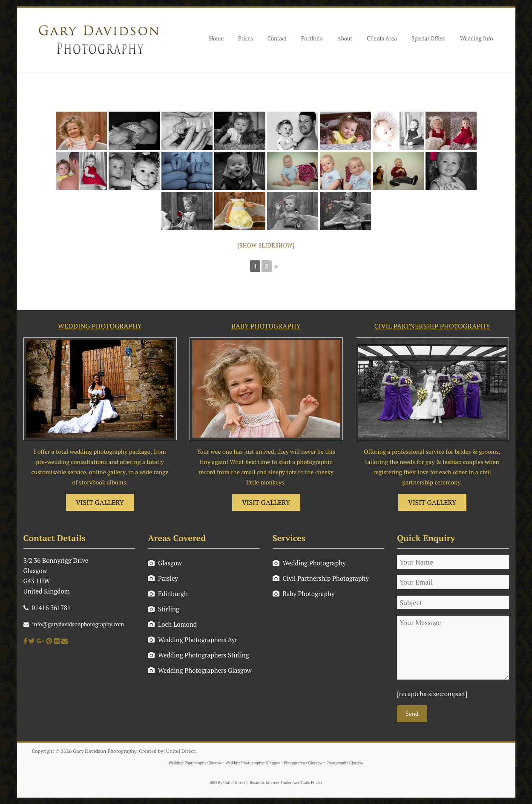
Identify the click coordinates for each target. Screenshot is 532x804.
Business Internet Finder (270, 783)
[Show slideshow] (266, 245)
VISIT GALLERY (100, 502)
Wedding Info (477, 38)
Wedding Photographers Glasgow (200, 670)
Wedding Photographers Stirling (198, 655)
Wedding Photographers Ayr (193, 640)
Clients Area (382, 38)
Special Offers (428, 38)
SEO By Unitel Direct (228, 783)
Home (216, 38)
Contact (277, 38)
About (345, 38)
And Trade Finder (307, 783)
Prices (246, 38)
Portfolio (312, 38)
